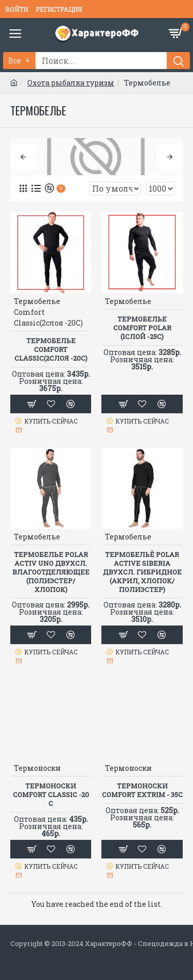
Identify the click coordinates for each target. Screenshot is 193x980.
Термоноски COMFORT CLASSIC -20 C (51, 795)
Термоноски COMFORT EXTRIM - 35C (142, 790)
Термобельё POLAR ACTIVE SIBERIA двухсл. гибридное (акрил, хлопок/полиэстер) (142, 572)
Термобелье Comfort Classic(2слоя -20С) (51, 350)
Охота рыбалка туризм (71, 83)
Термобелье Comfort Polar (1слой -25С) (142, 328)
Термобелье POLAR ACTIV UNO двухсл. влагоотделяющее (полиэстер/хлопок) (51, 572)
